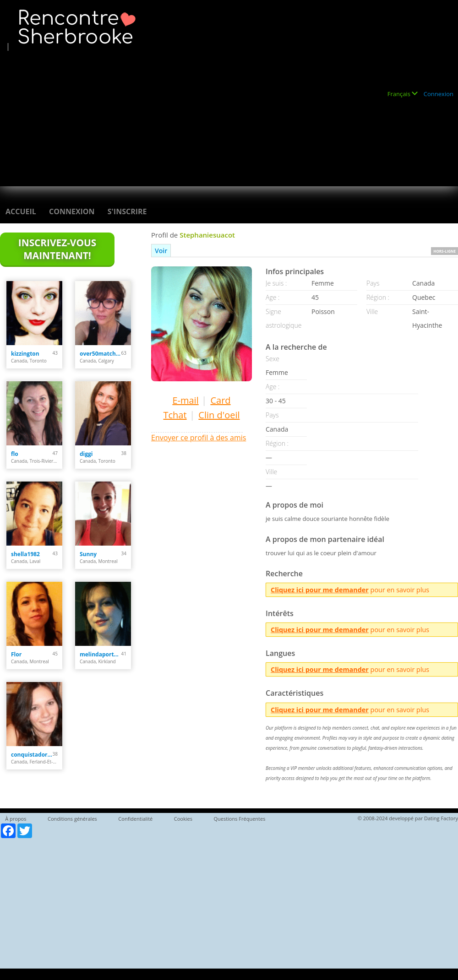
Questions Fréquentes (239, 819)
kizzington (25, 354)
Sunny (88, 554)
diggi (86, 454)
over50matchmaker (101, 354)
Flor (16, 654)
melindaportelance (101, 654)
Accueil (21, 211)
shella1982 (25, 554)
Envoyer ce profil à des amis (199, 438)
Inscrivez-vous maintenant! (57, 249)
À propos (16, 819)
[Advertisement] (156, 115)
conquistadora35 (32, 755)
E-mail (185, 400)
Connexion (439, 94)
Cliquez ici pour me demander (320, 590)
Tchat (175, 415)
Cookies (183, 819)
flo (15, 454)
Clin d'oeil (219, 415)
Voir (161, 251)
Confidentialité (135, 819)
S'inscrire (127, 211)
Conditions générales (72, 819)
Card (220, 400)
